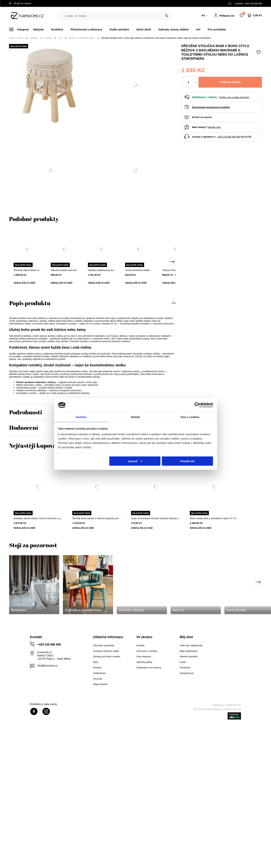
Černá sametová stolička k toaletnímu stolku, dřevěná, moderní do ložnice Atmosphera (139, 270)
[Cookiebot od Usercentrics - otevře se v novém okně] (197, 405)
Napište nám (214, 127)
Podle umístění (119, 29)
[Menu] (21, 29)
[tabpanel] (28, 260)
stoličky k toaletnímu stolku (82, 38)
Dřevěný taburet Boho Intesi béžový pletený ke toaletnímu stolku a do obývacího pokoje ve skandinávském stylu (28, 270)
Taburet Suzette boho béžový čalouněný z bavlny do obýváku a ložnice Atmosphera (65, 270)
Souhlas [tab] (81, 417)
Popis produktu (30, 303)
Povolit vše (187, 461)
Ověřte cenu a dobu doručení (234, 97)
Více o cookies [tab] (190, 417)
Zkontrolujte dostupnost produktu (211, 107)
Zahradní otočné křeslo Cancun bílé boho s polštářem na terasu (38, 518)
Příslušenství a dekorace (86, 29)
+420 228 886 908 (253, 4)
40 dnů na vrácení (20, 3)
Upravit (135, 461)
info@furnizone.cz (47, 666)
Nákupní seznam (244, 13)
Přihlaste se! (227, 16)
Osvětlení (57, 29)
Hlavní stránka (16, 38)
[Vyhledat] (167, 16)
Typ (60, 38)
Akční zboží (144, 29)
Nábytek (38, 29)
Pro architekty (217, 29)
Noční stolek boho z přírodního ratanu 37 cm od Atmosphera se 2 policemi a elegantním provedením (215, 518)
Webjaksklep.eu (234, 705)
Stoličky (48, 38)
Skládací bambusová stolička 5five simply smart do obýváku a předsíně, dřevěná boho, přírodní (102, 270)
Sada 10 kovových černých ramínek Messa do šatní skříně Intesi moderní (156, 518)
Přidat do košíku (230, 82)
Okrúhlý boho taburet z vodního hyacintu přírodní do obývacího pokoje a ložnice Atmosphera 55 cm (97, 518)
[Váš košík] (255, 15)
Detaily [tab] (136, 417)
